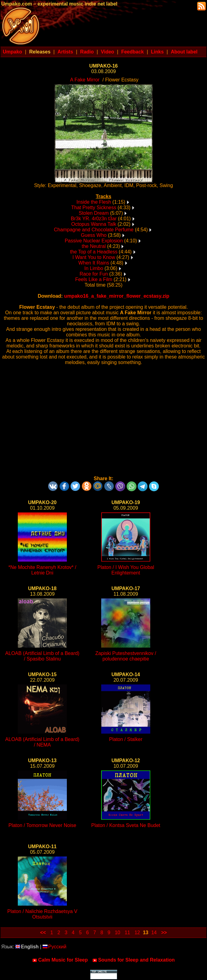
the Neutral (94, 246)
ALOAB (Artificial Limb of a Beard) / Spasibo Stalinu (42, 656)
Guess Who (94, 235)
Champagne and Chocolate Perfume (94, 230)
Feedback (132, 52)
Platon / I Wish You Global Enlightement (126, 570)
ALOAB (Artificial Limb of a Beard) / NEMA (42, 742)
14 (154, 933)
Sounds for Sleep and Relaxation (134, 960)
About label (184, 52)
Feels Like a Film (94, 279)
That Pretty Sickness (94, 208)
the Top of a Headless (94, 252)
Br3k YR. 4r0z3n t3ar (94, 219)
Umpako (12, 52)
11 (127, 933)
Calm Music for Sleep (60, 960)
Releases (40, 52)
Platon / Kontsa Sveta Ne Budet (126, 825)
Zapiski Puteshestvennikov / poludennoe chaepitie (126, 656)
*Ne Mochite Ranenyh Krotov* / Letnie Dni (42, 570)
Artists (65, 52)
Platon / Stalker (126, 739)
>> (164, 933)
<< (43, 933)
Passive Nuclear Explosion (94, 241)
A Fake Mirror (85, 80)
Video (107, 52)
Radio (87, 52)
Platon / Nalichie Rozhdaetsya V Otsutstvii (42, 914)
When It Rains (94, 263)
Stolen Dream (94, 213)
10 (117, 933)
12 (137, 933)
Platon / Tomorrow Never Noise (42, 825)
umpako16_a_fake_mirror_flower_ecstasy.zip (117, 296)
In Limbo (94, 268)
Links (157, 52)
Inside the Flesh (94, 202)
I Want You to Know (94, 257)
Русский (54, 947)
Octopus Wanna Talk (94, 224)
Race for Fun (94, 274)
